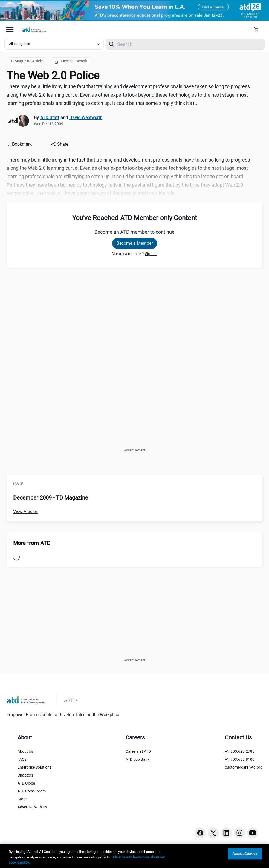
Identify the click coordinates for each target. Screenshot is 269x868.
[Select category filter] (54, 44)
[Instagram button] (239, 833)
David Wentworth (86, 118)
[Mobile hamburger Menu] (10, 30)
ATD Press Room (32, 791)
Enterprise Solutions (34, 767)
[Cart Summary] (258, 30)
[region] (134, 856)
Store (22, 799)
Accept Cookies (245, 854)
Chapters (25, 775)
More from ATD (32, 543)
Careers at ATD (138, 751)
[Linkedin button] (226, 833)
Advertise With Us (32, 807)
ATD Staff (50, 118)
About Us (25, 751)
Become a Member (135, 243)
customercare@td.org (244, 767)
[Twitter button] (213, 833)
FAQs (22, 759)
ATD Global (27, 783)
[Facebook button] (200, 833)
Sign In (151, 254)
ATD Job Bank (138, 759)
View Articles (25, 511)
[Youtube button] (253, 833)
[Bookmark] (19, 144)
